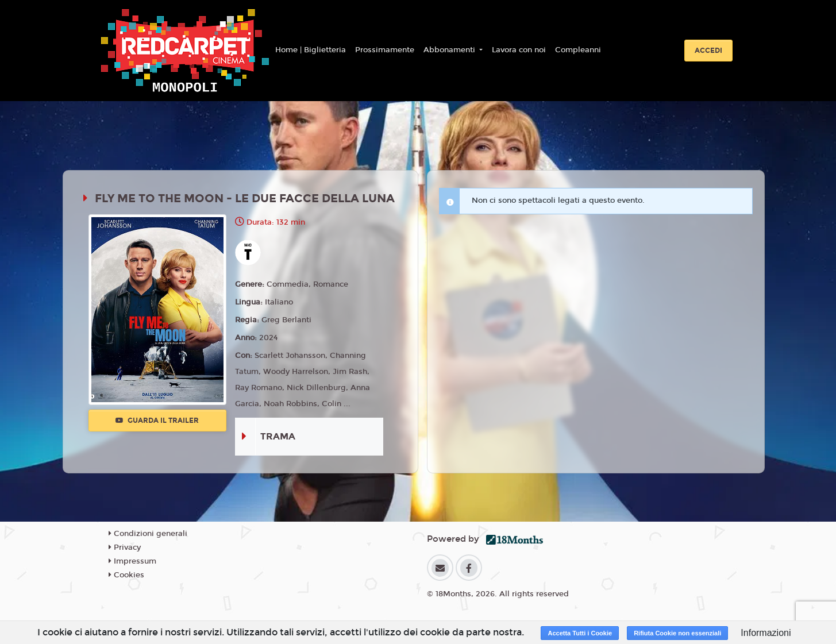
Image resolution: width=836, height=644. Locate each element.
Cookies (126, 575)
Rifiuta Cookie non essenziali (677, 633)
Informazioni (766, 633)
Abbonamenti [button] (450, 50)
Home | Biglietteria (311, 50)
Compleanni (578, 50)
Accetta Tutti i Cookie (580, 633)
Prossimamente (385, 50)
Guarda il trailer (157, 421)
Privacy (125, 547)
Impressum (132, 561)
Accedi (708, 51)
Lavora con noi (519, 50)
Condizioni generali (148, 534)
